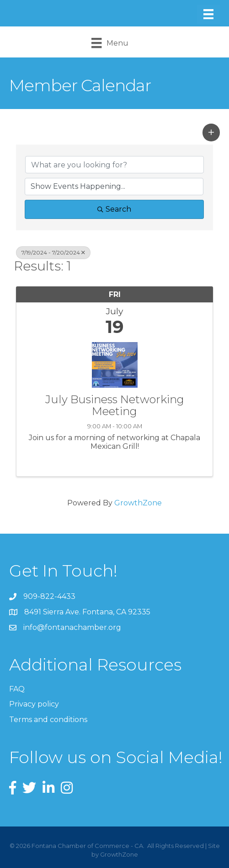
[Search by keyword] (114, 165)
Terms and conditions (48, 720)
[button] (211, 132)
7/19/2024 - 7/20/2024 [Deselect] (53, 252)
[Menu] (208, 14)
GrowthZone (138, 503)
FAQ (17, 689)
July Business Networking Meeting (115, 406)
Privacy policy (34, 704)
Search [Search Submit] (114, 209)
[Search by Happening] (114, 187)
